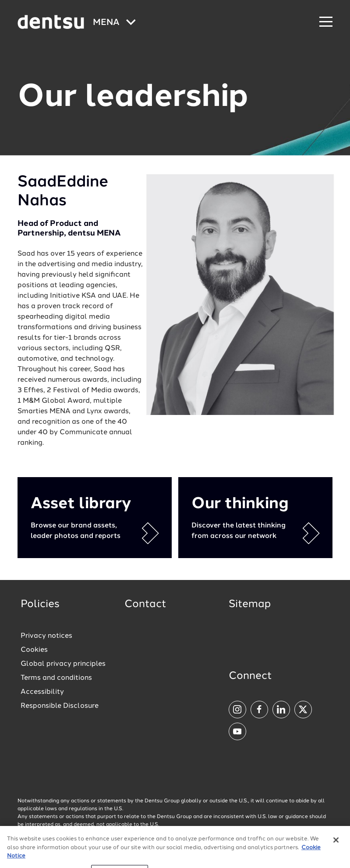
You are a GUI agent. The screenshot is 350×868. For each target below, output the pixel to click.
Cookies (34, 650)
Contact (145, 604)
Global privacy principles (63, 664)
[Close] (336, 847)
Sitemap (250, 604)
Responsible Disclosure (60, 706)
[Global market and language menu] (114, 23)
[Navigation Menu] (326, 22)
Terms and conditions (56, 678)
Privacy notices (46, 636)
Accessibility (42, 692)
